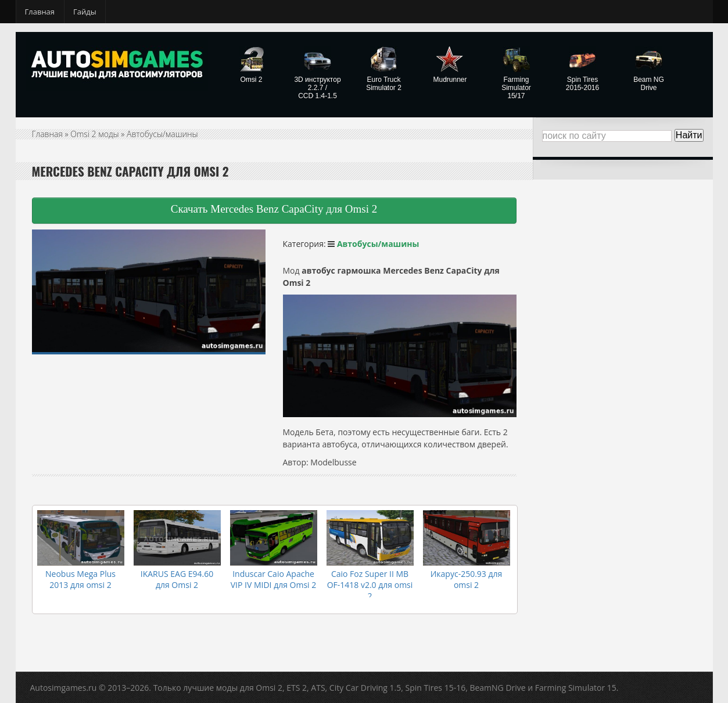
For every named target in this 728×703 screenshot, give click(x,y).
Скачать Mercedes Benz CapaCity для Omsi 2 (274, 209)
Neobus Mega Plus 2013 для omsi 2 (80, 579)
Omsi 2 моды (94, 134)
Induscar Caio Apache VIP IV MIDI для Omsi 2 (274, 579)
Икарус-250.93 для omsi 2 (467, 579)
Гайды (85, 12)
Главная (40, 12)
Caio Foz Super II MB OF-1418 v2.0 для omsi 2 (370, 585)
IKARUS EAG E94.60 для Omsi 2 (177, 579)
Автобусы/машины (162, 134)
